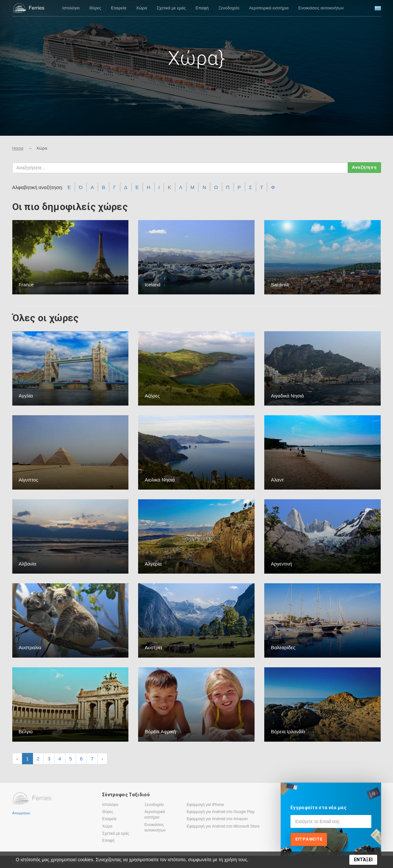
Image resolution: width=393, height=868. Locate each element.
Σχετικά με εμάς (171, 8)
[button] (378, 8)
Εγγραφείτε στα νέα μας (318, 808)
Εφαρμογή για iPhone (205, 805)
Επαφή (202, 8)
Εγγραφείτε (309, 839)
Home (18, 148)
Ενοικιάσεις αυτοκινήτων (321, 8)
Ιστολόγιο (71, 8)
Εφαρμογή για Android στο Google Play (221, 812)
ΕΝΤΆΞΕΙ (363, 860)
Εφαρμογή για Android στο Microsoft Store (223, 826)
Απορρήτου (21, 813)
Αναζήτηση (364, 167)
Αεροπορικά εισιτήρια (269, 8)
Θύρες (95, 8)
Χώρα (142, 8)
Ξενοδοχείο (229, 8)
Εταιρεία (119, 8)
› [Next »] (102, 759)
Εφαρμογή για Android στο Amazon (217, 819)
